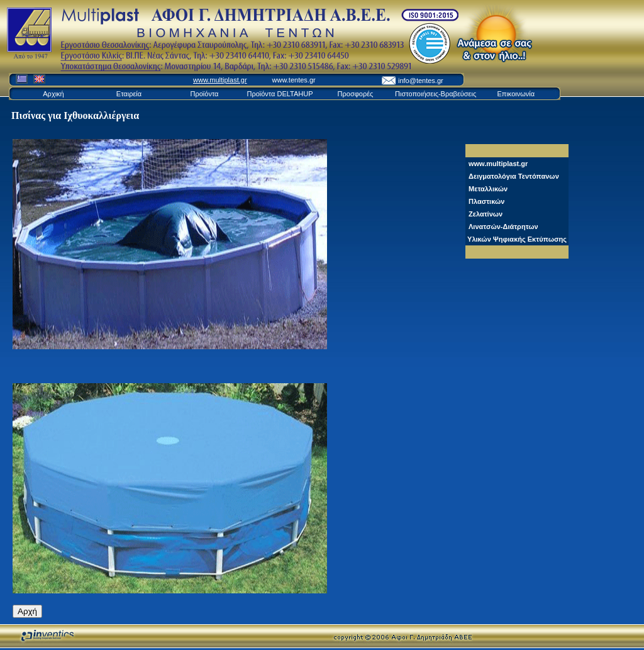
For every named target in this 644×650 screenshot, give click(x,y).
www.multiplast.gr (220, 80)
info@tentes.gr (421, 81)
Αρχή (27, 611)
